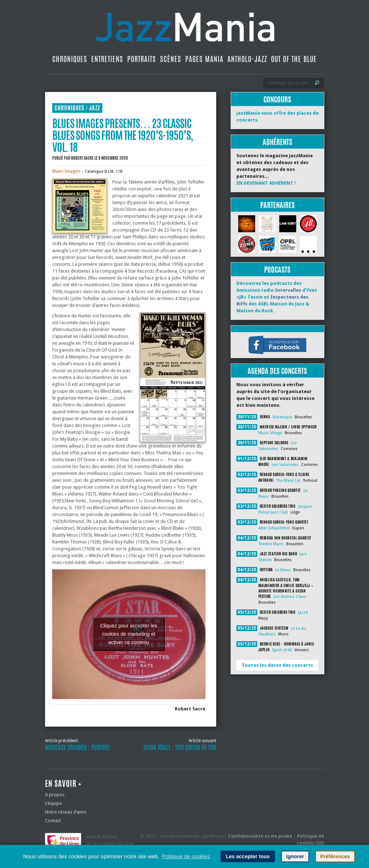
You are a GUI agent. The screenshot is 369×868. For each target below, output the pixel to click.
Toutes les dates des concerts (277, 665)
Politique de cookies (186, 856)
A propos (55, 795)
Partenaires (277, 205)
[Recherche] (289, 83)
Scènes (171, 59)
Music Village (270, 433)
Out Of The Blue (294, 59)
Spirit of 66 (282, 650)
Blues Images (66, 171)
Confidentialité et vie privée (260, 836)
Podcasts (277, 270)
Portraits (142, 59)
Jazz (95, 108)
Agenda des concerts (277, 371)
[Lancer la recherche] (317, 83)
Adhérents (277, 142)
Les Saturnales (285, 465)
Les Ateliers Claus (290, 597)
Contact (53, 821)
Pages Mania (204, 59)
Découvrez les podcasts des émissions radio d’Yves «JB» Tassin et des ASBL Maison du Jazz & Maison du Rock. (277, 297)
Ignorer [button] (295, 856)
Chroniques (70, 59)
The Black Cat (288, 481)
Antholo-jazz (247, 59)
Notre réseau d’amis (66, 812)
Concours (277, 99)
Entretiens (107, 59)
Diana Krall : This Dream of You (180, 748)
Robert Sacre (82, 158)
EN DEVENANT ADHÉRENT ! (266, 183)
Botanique (283, 417)
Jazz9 (303, 613)
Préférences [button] (335, 856)
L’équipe (54, 803)
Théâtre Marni (271, 544)
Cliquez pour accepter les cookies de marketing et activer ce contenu (129, 634)
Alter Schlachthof (274, 528)
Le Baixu (283, 570)
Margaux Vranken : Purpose (77, 748)
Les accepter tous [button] (248, 856)
